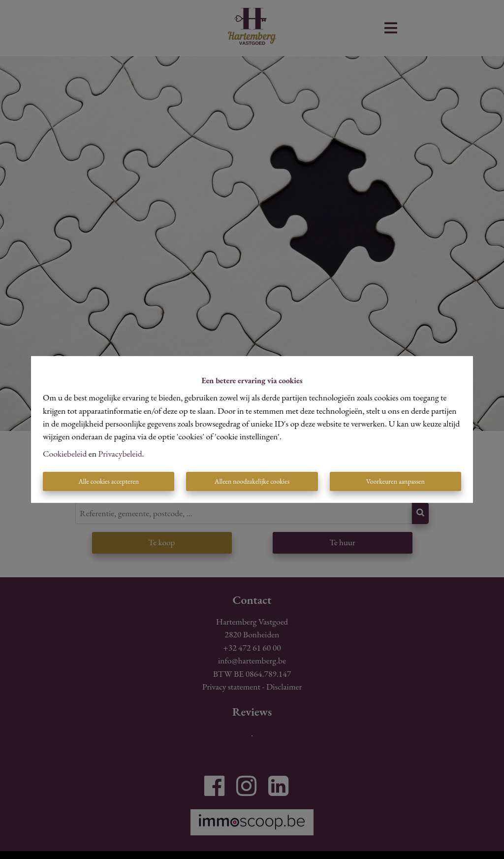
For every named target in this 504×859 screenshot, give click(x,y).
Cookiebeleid (65, 453)
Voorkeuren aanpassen (395, 481)
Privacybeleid (120, 453)
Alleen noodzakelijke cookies (252, 481)
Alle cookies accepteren (109, 481)
